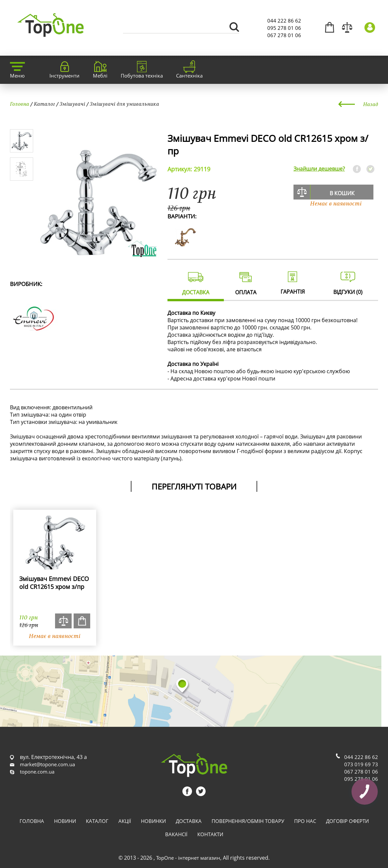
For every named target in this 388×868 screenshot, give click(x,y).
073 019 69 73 (361, 764)
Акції (125, 821)
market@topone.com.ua (47, 764)
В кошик (342, 193)
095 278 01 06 (284, 28)
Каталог (44, 104)
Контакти (210, 834)
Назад (371, 104)
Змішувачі (72, 104)
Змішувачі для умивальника (125, 104)
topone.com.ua (37, 772)
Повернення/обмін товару (248, 821)
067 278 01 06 (284, 35)
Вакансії (176, 834)
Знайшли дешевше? (319, 169)
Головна (20, 104)
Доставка (189, 821)
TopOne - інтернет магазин (188, 858)
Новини (65, 821)
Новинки (153, 821)
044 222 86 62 (284, 21)
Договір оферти (347, 821)
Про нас (305, 821)
